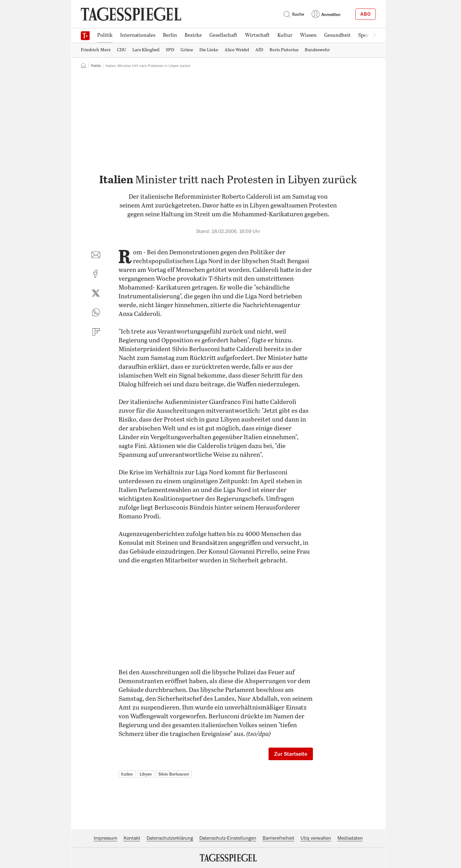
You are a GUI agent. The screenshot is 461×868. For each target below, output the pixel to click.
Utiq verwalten (316, 838)
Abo (366, 14)
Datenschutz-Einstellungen (228, 838)
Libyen (146, 774)
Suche (294, 14)
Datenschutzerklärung (170, 838)
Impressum (106, 838)
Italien (127, 774)
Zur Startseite (291, 754)
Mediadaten (350, 838)
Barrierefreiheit (278, 838)
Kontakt (132, 838)
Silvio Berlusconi (174, 774)
